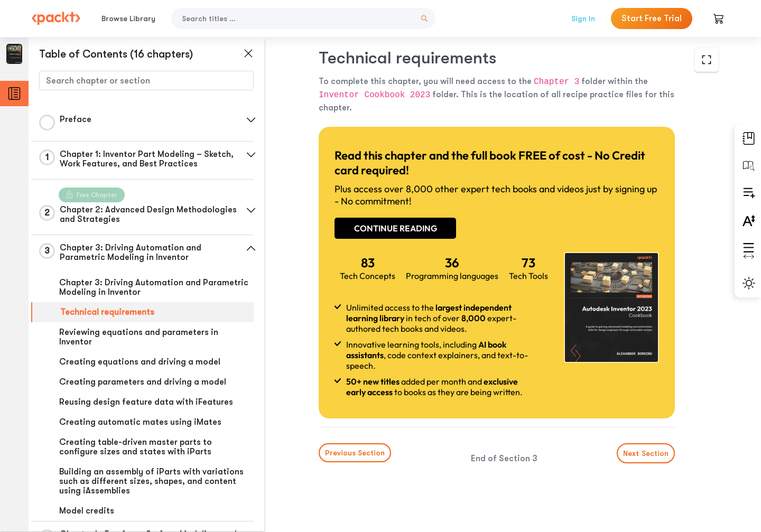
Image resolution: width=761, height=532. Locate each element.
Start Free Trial (652, 18)
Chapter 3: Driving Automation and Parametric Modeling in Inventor (154, 287)
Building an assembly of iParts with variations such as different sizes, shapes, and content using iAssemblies (151, 481)
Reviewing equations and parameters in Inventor (139, 337)
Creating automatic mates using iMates (140, 422)
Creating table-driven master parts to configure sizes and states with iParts (136, 447)
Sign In (583, 18)
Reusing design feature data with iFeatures (146, 402)
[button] (251, 120)
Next (646, 453)
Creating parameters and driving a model (143, 382)
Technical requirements (107, 312)
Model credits (87, 511)
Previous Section (355, 453)
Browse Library (128, 18)
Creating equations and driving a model (140, 362)
